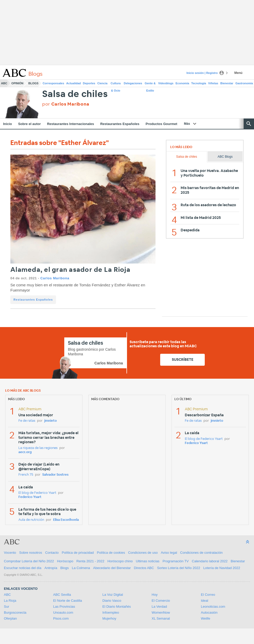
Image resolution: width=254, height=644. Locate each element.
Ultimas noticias (148, 561)
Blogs (33, 83)
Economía (182, 83)
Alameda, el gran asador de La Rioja (70, 270)
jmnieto (51, 421)
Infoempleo (111, 612)
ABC (4, 83)
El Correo (208, 595)
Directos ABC (144, 568)
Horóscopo (65, 561)
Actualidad (74, 83)
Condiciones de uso (143, 553)
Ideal (204, 601)
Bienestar (227, 83)
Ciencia (103, 83)
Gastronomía (244, 83)
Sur (6, 607)
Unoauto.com (63, 612)
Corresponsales (53, 83)
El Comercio (161, 601)
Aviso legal (169, 553)
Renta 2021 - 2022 (90, 561)
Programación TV (176, 561)
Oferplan (10, 618)
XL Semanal (161, 618)
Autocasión (209, 612)
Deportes (89, 83)
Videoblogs (166, 83)
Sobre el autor (29, 124)
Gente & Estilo (150, 84)
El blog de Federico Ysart (37, 493)
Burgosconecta (15, 612)
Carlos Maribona (55, 278)
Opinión (17, 83)
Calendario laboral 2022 (210, 561)
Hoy (155, 595)
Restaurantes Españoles (120, 124)
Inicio (8, 124)
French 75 (26, 475)
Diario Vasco (112, 601)
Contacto (52, 553)
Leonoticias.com (213, 607)
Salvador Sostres (55, 475)
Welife (206, 618)
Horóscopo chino (120, 561)
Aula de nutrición (31, 520)
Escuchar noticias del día (23, 568)
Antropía (51, 568)
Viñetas (213, 83)
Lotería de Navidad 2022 (222, 568)
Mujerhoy (109, 618)
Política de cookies (111, 553)
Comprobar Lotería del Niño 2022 (29, 561)
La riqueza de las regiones (38, 448)
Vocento (10, 553)
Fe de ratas (27, 421)
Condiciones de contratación (201, 553)
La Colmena (81, 568)
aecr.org (25, 452)
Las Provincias (64, 607)
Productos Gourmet (161, 124)
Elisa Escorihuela (66, 520)
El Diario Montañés (117, 607)
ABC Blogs (225, 157)
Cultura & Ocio (116, 84)
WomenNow (161, 612)
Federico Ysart (30, 497)
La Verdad (159, 607)
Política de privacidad (78, 553)
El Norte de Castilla (68, 601)
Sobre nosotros (31, 553)
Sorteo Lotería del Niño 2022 (179, 568)
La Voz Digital (113, 595)
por (66, 104)
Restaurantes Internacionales (70, 124)
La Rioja (10, 601)
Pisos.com (61, 618)
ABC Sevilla (62, 595)
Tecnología (199, 83)
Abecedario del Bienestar (112, 568)
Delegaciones (133, 83)
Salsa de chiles (75, 94)
